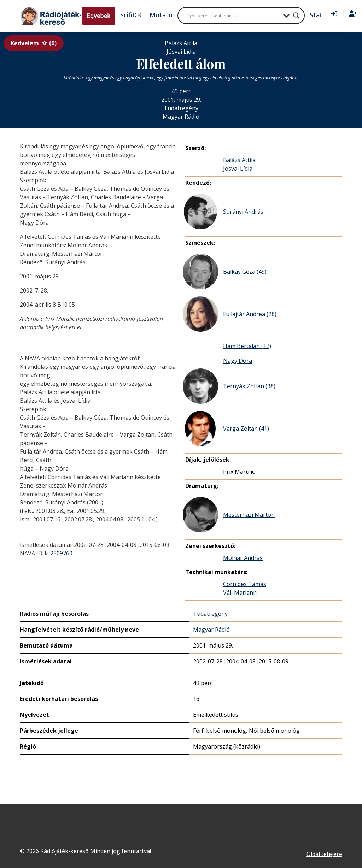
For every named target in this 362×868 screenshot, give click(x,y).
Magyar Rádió (181, 117)
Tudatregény (181, 108)
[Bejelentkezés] (334, 14)
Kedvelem (34, 43)
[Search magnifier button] (296, 16)
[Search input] (233, 16)
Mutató (161, 15)
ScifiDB (131, 15)
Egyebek (99, 16)
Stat (316, 15)
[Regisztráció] (353, 14)
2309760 (61, 553)
